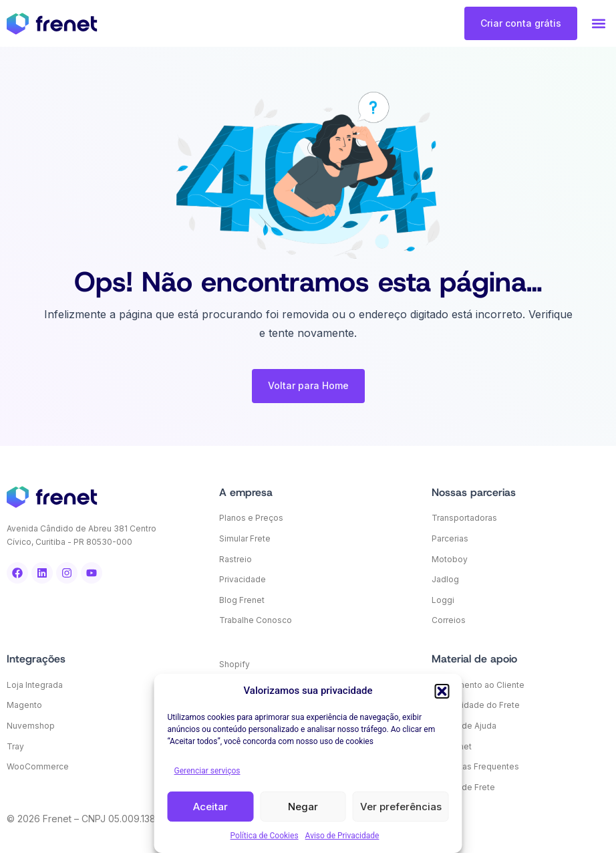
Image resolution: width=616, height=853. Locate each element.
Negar (303, 807)
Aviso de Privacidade (342, 836)
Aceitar (210, 807)
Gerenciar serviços (207, 771)
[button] (442, 691)
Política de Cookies (265, 836)
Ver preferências (401, 807)
